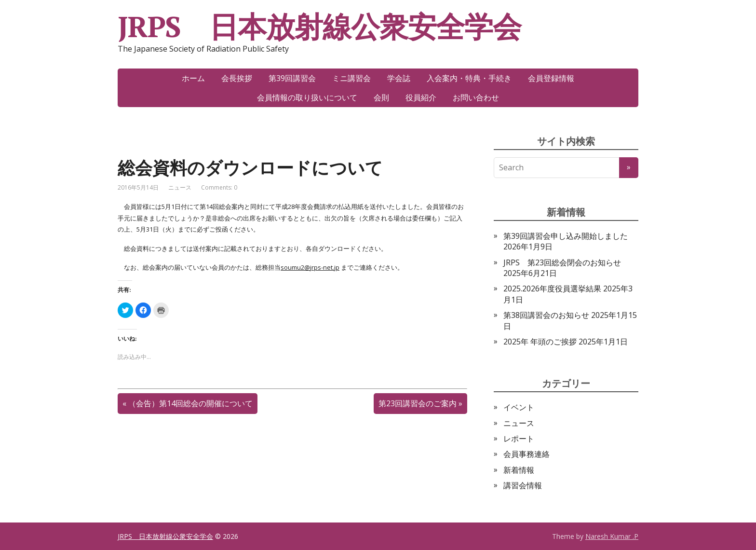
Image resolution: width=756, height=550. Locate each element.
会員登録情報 (551, 78)
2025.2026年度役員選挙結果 (552, 289)
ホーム (193, 78)
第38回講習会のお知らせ (546, 315)
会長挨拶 (237, 78)
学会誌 (399, 78)
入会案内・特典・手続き (469, 78)
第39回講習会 (292, 78)
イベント (519, 407)
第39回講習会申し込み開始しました (566, 236)
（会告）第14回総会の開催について (190, 403)
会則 (381, 97)
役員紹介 (421, 97)
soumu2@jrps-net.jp (310, 267)
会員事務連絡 (526, 454)
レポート (519, 439)
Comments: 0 (219, 187)
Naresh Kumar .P (612, 536)
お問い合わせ (476, 97)
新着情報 (519, 470)
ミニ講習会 (351, 78)
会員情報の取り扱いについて (307, 97)
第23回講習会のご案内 (418, 403)
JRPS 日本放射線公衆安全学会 (319, 27)
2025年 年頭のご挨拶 (540, 342)
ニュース (180, 187)
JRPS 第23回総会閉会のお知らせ (562, 262)
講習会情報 (523, 485)
